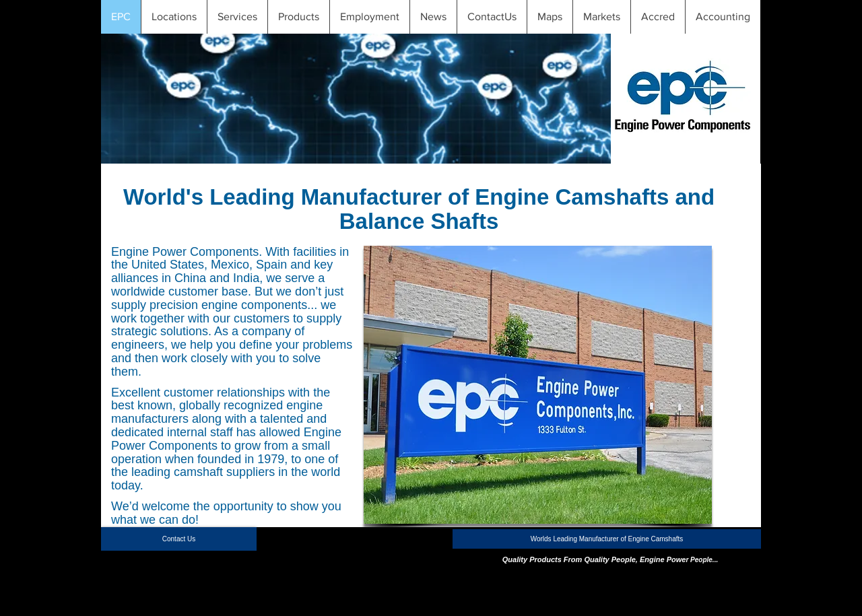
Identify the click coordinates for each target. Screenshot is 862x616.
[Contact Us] (179, 539)
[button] (174, 17)
